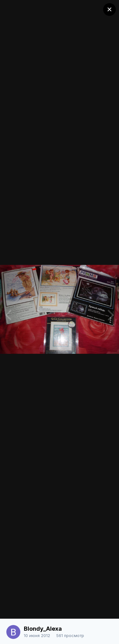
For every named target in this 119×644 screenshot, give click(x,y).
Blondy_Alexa (43, 629)
